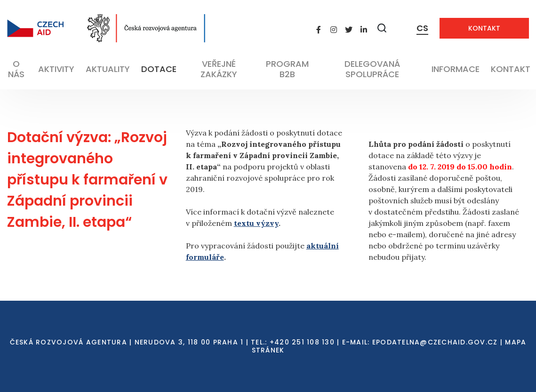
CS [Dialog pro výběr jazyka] (422, 28)
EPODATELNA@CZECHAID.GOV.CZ (435, 342)
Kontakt (484, 28)
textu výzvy (256, 223)
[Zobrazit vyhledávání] (382, 28)
